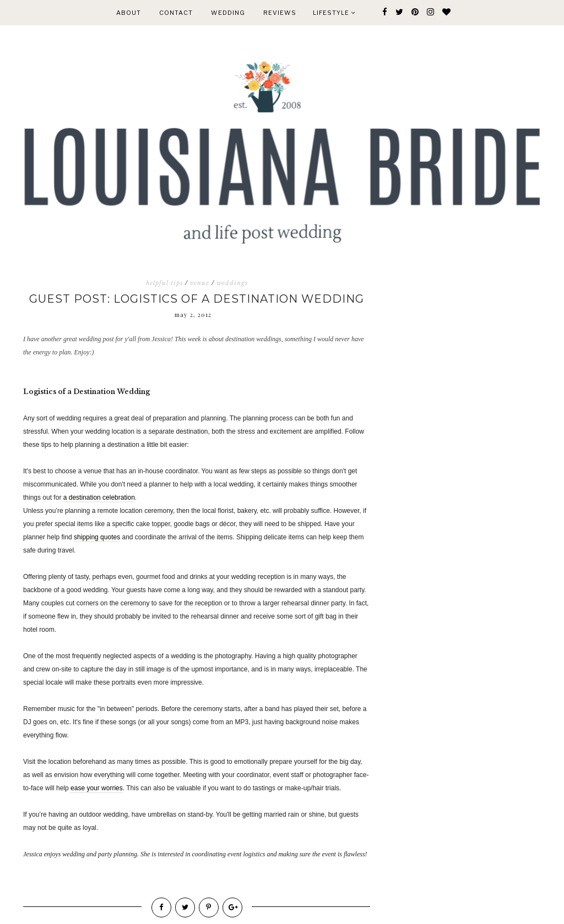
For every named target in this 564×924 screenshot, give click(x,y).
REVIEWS (280, 13)
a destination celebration (99, 497)
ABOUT (129, 13)
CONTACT (176, 13)
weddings (232, 283)
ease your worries (97, 788)
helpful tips (164, 283)
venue (200, 283)
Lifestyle (334, 13)
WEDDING (228, 13)
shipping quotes (97, 537)
